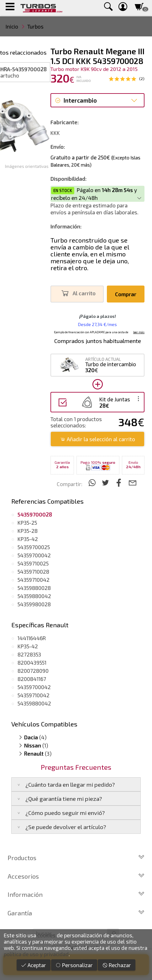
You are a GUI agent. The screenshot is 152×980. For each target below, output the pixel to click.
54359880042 (34, 596)
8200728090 (33, 671)
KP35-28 (28, 531)
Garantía (76, 913)
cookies (46, 935)
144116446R (32, 638)
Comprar (126, 294)
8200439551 (32, 662)
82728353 (29, 654)
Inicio (12, 26)
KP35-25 (27, 522)
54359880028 (34, 588)
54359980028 (34, 604)
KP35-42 (28, 539)
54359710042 (34, 580)
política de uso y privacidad (36, 954)
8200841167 (32, 679)
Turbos (35, 26)
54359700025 (34, 547)
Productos (76, 858)
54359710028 (33, 571)
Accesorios (76, 876)
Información (76, 894)
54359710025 (33, 563)
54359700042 (34, 555)
